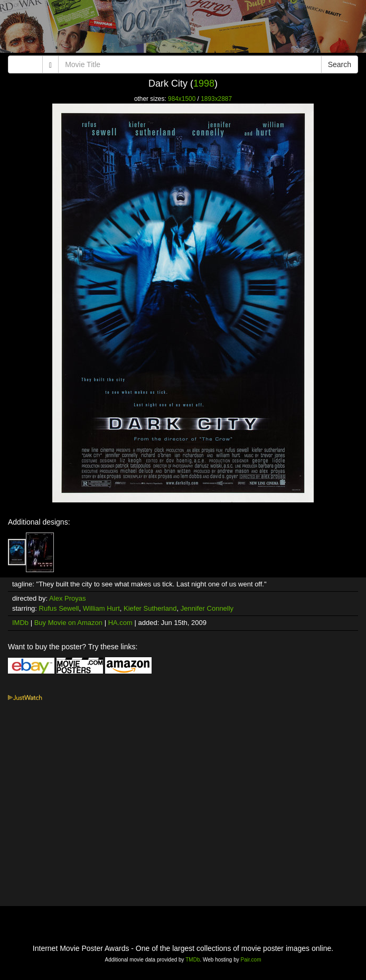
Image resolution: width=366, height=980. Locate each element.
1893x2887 (216, 99)
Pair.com (251, 960)
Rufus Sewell (59, 608)
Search (340, 64)
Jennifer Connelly (207, 608)
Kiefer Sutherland (150, 608)
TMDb (193, 960)
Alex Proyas (67, 598)
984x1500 (182, 99)
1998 (204, 83)
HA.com (120, 623)
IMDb (20, 623)
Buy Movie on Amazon (68, 623)
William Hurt (101, 608)
